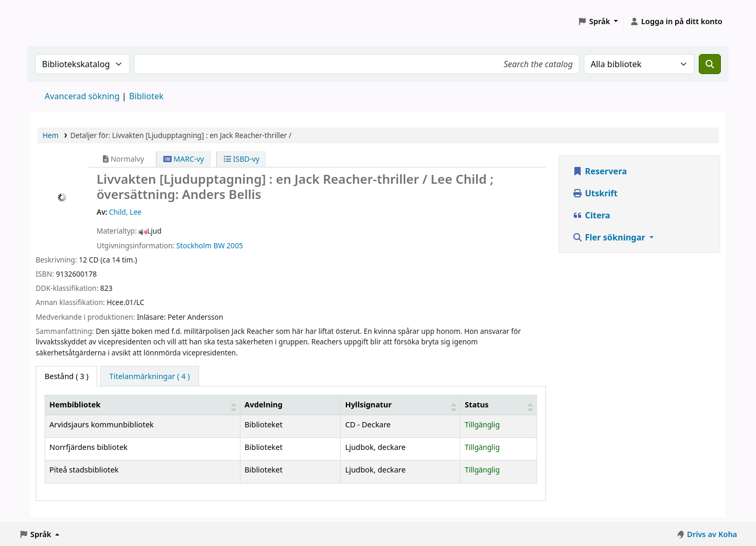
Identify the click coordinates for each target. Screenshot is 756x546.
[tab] (149, 376)
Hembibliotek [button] (75, 405)
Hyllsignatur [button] (368, 405)
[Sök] (710, 64)
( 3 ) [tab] (66, 376)
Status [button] (477, 405)
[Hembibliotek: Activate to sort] (143, 405)
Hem (50, 135)
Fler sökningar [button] (610, 237)
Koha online (56, 21)
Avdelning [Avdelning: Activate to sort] (264, 405)
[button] (598, 22)
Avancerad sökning (82, 96)
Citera (591, 215)
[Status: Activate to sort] (499, 405)
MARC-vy (184, 159)
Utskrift (595, 193)
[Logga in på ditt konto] (676, 22)
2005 (235, 245)
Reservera (600, 171)
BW (219, 245)
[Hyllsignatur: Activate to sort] (401, 405)
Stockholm (194, 245)
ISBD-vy (241, 159)
